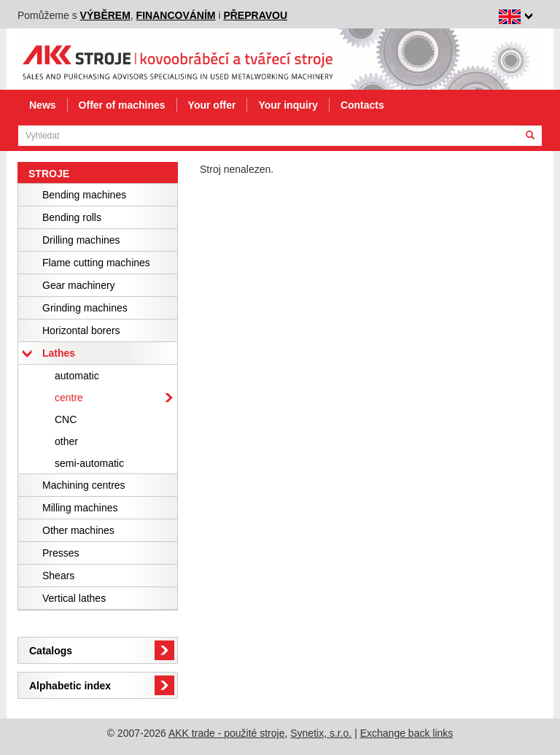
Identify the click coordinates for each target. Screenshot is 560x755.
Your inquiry (288, 105)
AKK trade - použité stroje (227, 733)
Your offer (212, 105)
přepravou (255, 15)
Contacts (362, 105)
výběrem (105, 15)
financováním (176, 15)
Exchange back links (407, 733)
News (43, 105)
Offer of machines (122, 105)
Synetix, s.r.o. (321, 733)
